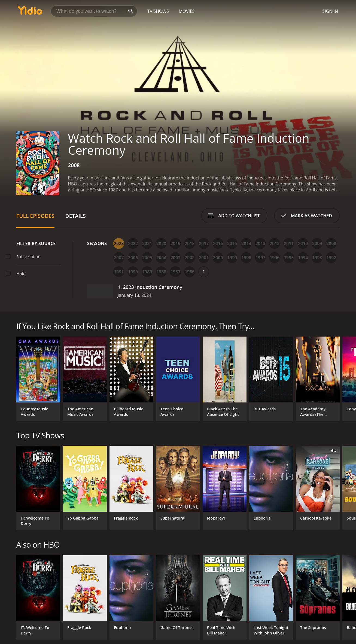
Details (76, 216)
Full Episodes (35, 216)
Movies (187, 11)
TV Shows (158, 11)
